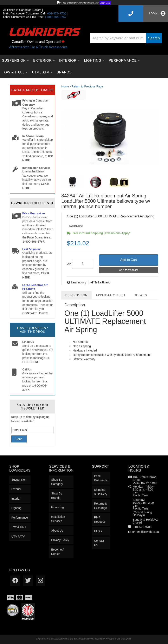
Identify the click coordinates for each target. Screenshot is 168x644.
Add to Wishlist (129, 270)
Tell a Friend (102, 282)
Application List (111, 295)
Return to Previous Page (87, 86)
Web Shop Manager (120, 639)
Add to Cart (129, 260)
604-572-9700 (143, 527)
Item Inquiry (79, 282)
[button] (126, 38)
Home (65, 86)
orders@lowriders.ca (146, 532)
